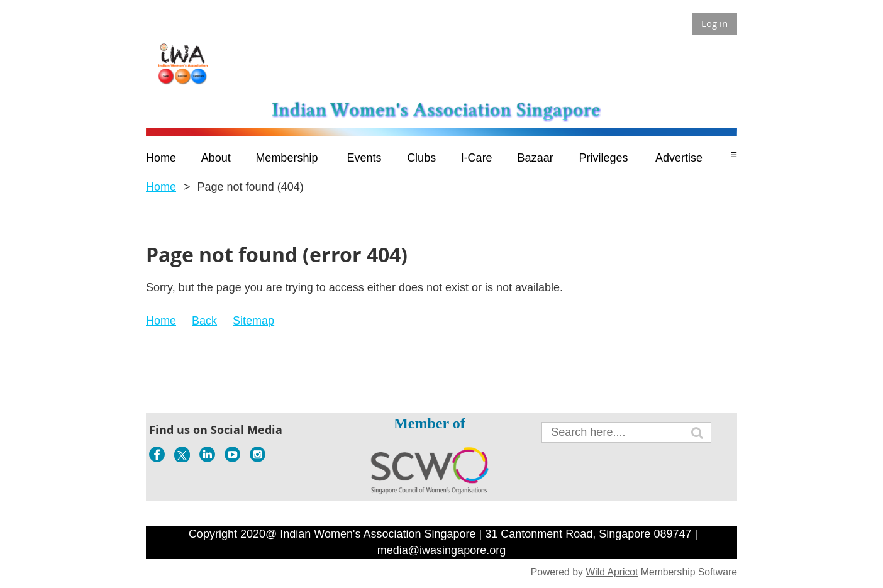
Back (204, 321)
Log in (714, 23)
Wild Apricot (612, 572)
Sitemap (253, 321)
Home (161, 187)
